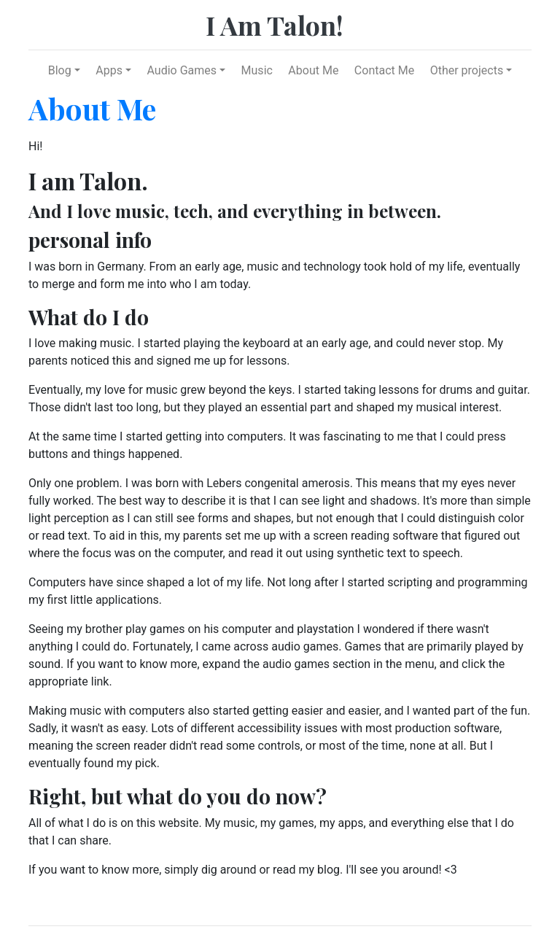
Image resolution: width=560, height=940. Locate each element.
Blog (60, 70)
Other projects (467, 70)
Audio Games (182, 70)
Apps (109, 70)
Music (257, 70)
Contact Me (384, 70)
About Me (313, 70)
